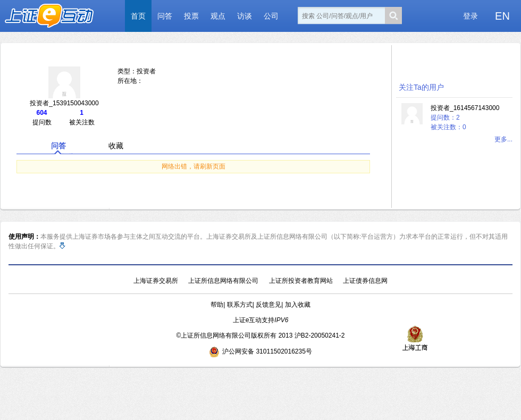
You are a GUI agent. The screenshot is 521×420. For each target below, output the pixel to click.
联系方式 (240, 305)
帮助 (217, 305)
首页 (138, 16)
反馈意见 (268, 305)
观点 (218, 16)
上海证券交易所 (156, 281)
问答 (165, 16)
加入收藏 (298, 305)
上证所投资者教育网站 (301, 281)
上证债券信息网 (365, 281)
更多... (503, 139)
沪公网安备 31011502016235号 (260, 351)
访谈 (245, 16)
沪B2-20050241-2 (320, 335)
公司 (271, 16)
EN (502, 16)
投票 (191, 16)
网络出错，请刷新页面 (194, 166)
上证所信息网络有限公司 (223, 281)
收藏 (116, 146)
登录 (470, 16)
